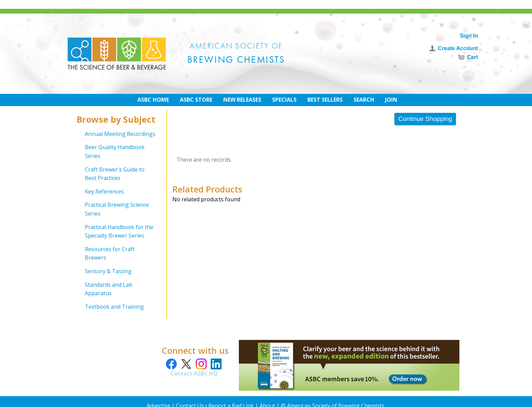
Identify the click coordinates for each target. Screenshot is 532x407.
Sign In (469, 36)
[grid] (117, 221)
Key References (104, 191)
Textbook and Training (114, 307)
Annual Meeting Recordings (120, 134)
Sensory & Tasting (108, 271)
